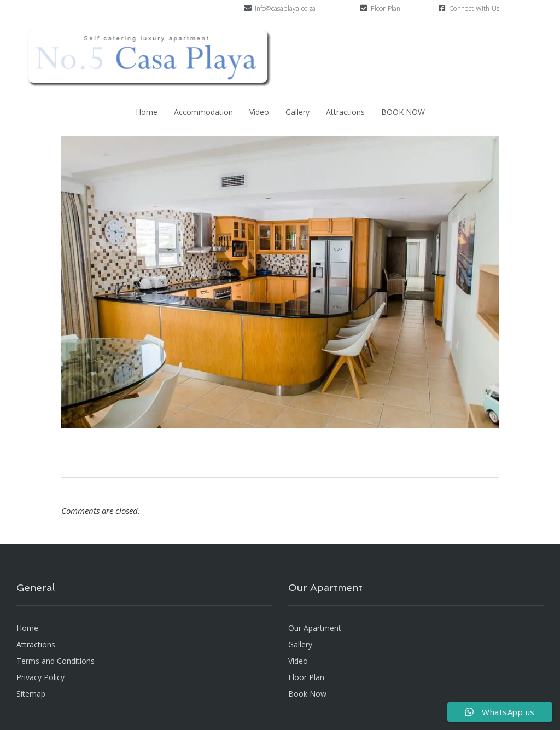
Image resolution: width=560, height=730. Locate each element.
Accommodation (203, 112)
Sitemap (31, 694)
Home (147, 112)
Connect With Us (474, 8)
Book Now (307, 694)
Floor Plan (386, 8)
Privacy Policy (40, 677)
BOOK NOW (403, 112)
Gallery (297, 112)
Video (259, 112)
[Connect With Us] (442, 8)
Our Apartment (315, 628)
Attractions (345, 112)
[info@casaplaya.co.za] (248, 8)
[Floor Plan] (364, 8)
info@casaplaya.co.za (285, 8)
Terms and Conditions (56, 661)
